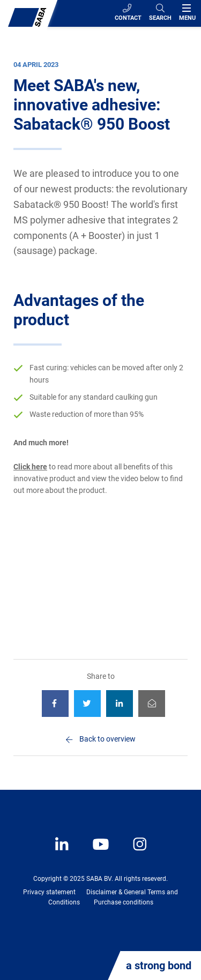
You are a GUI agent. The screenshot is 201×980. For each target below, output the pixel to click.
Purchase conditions (124, 902)
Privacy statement (49, 892)
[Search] (160, 13)
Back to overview (107, 739)
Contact (128, 13)
